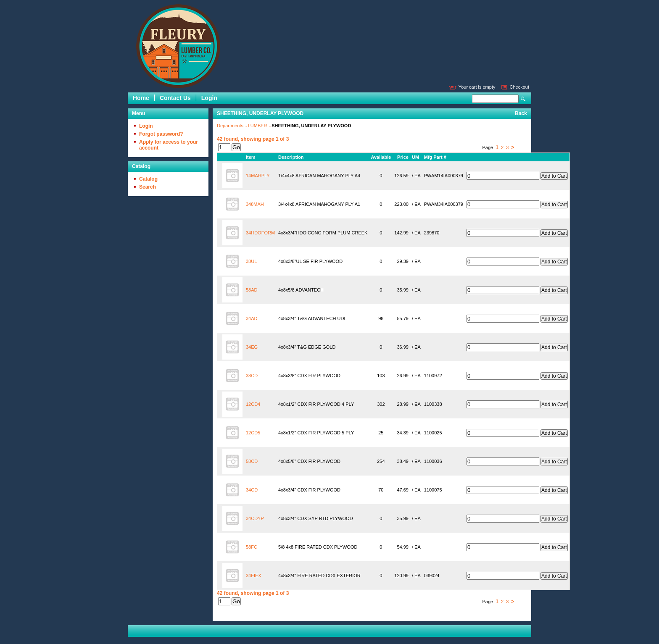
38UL (251, 261)
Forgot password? (161, 134)
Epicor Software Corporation (178, 46)
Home (141, 98)
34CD (252, 490)
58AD (252, 290)
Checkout (519, 87)
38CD (252, 376)
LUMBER (258, 126)
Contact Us (175, 98)
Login (209, 98)
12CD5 (253, 433)
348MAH (255, 204)
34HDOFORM (260, 233)
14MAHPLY (258, 176)
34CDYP (255, 518)
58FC (252, 547)
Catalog (148, 179)
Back (521, 113)
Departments (231, 126)
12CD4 (253, 404)
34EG (252, 347)
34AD (252, 318)
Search (523, 99)
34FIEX (254, 576)
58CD (252, 461)
